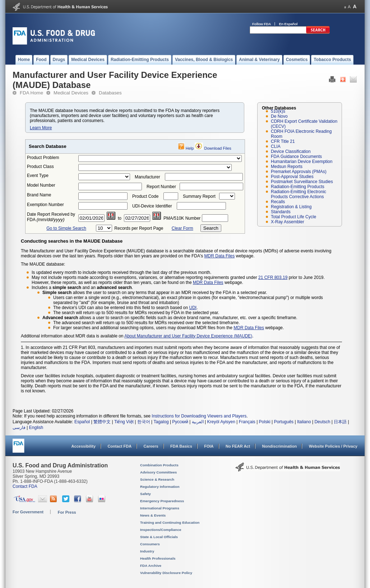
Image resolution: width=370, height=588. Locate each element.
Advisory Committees (158, 472)
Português (284, 422)
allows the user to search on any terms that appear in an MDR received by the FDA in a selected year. (155, 293)
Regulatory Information (160, 487)
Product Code (145, 196)
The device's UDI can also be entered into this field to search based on (121, 308)
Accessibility (84, 446)
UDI (193, 308)
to (120, 218)
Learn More (41, 128)
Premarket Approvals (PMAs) (299, 172)
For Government (28, 512)
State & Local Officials (159, 537)
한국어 (144, 422)
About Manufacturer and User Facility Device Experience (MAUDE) (188, 336)
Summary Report (199, 196)
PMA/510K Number (182, 218)
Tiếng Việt (124, 422)
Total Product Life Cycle (293, 217)
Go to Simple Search (66, 228)
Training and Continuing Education (170, 522)
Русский (180, 422)
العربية (198, 422)
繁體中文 (102, 422)
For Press (67, 512)
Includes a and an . (82, 288)
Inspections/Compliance (161, 530)
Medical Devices (71, 93)
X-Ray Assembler (288, 222)
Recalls (278, 202)
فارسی (19, 428)
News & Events (153, 515)
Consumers (150, 544)
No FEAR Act (238, 446)
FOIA (209, 446)
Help (190, 148)
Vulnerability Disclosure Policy (166, 573)
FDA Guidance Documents (296, 157)
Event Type (38, 176)
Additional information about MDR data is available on (73, 336)
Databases (110, 93)
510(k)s (278, 111)
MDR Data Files (220, 256)
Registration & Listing (291, 207)
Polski (265, 422)
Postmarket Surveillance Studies (302, 182)
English (36, 428)
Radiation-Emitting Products (298, 187)
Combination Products (159, 465)
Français (247, 422)
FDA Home (31, 93)
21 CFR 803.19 (273, 277)
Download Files (218, 148)
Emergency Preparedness (162, 501)
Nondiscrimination (280, 446)
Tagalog (161, 422)
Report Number (161, 187)
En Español (288, 24)
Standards (281, 212)
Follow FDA (262, 24)
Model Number (41, 185)
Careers (151, 446)
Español (82, 422)
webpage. (233, 283)
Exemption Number (45, 205)
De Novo (279, 116)
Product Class (40, 167)
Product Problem (43, 158)
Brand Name (39, 195)
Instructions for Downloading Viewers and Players (199, 416)
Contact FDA (119, 446)
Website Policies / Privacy (333, 446)
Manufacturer (147, 177)
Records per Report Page (139, 228)
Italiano (304, 422)
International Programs (160, 508)
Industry (147, 551)
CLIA (276, 146)
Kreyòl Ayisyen (221, 422)
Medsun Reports (287, 167)
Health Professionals (158, 558)
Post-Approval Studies (292, 177)
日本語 (340, 422)
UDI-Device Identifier (152, 206)
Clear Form (182, 228)
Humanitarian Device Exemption (302, 162)
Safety (145, 494)
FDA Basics (181, 446)
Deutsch (322, 422)
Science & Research (157, 479)
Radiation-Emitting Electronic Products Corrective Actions (299, 194)
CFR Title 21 (283, 141)
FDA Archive (151, 566)
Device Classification (291, 151)
